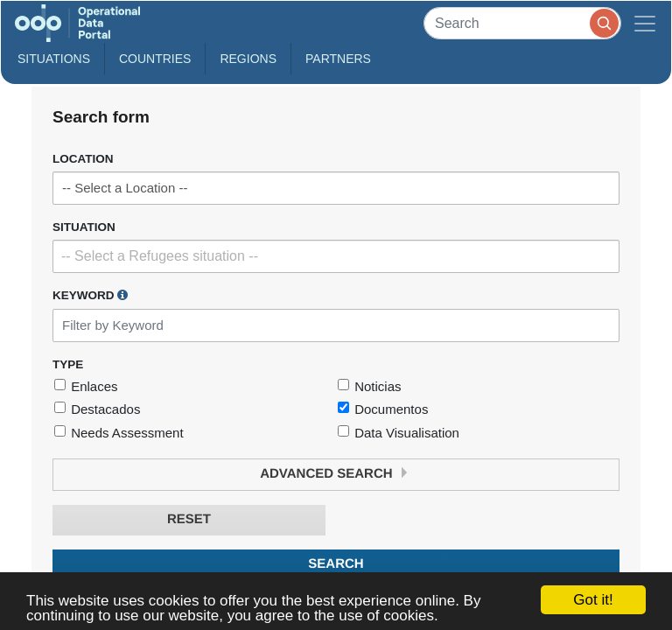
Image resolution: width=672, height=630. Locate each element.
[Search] (522, 23)
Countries (155, 59)
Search (336, 564)
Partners (338, 59)
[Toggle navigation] (645, 23)
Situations (54, 59)
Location (83, 159)
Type (68, 364)
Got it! (593, 600)
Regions (248, 59)
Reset (189, 519)
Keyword (90, 295)
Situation (84, 227)
